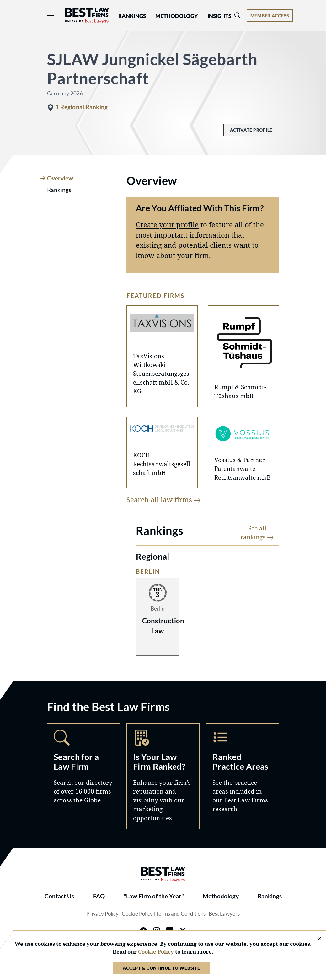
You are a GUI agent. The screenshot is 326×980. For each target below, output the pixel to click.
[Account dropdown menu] (270, 16)
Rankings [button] (132, 16)
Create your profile (167, 225)
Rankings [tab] (59, 190)
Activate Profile (251, 130)
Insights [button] (219, 16)
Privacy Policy (102, 914)
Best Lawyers (224, 914)
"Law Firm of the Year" (154, 896)
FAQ (99, 896)
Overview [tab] (60, 178)
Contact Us (59, 896)
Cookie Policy (137, 914)
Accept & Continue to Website (161, 968)
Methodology (221, 896)
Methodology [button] (177, 16)
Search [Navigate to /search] (84, 776)
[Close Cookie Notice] (315, 939)
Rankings (270, 896)
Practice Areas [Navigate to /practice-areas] (242, 776)
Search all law (164, 500)
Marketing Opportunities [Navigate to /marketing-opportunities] (163, 776)
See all (257, 533)
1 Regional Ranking (82, 107)
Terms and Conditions (181, 914)
